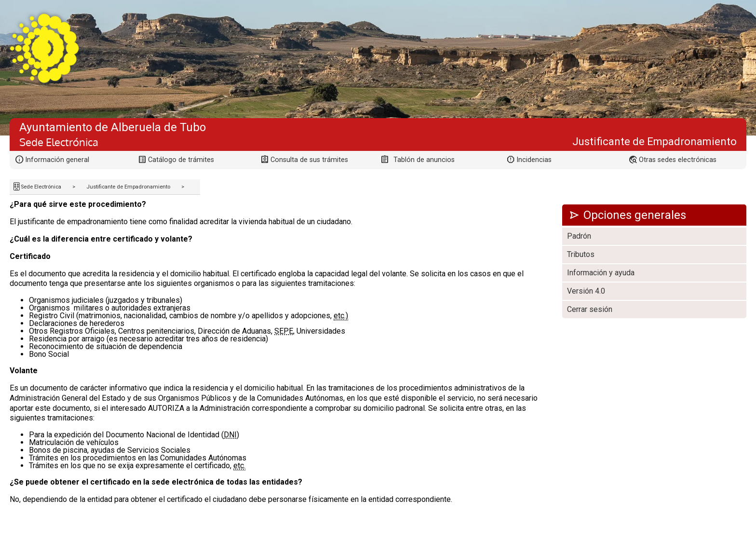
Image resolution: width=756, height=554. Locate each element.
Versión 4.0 (586, 291)
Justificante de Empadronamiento (128, 187)
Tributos (581, 254)
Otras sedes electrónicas (678, 160)
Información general (57, 160)
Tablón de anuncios (424, 160)
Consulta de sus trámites (309, 160)
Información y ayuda (601, 273)
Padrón (579, 236)
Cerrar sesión (590, 309)
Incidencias (534, 160)
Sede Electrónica (41, 187)
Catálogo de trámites (181, 160)
